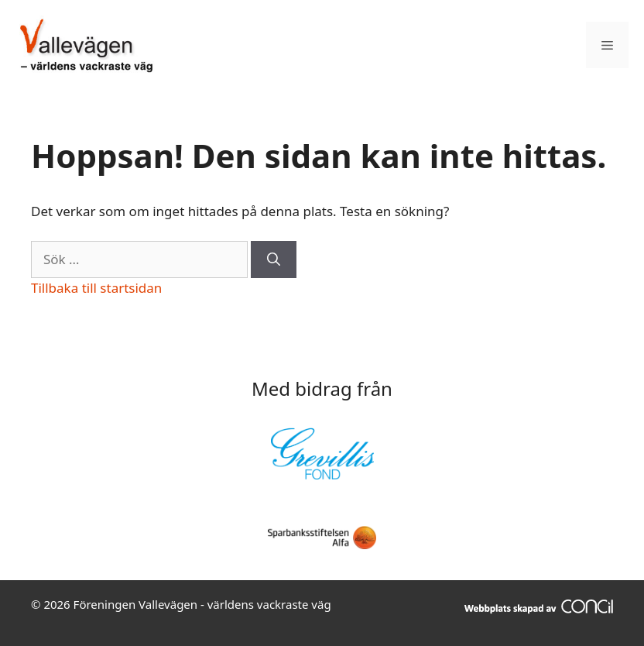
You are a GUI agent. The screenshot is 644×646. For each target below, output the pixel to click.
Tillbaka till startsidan (96, 288)
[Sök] (274, 259)
